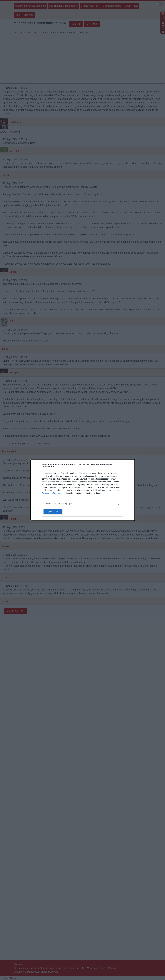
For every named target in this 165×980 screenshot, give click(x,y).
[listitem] (83, 503)
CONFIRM (56, 512)
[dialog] (83, 490)
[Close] (129, 465)
